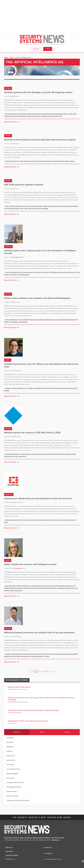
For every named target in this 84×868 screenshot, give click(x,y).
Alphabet (8, 388)
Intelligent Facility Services (31, 588)
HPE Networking (54, 272)
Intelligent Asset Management (13, 588)
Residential (10, 747)
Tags (12, 57)
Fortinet (23, 520)
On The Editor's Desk (13, 769)
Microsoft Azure (34, 320)
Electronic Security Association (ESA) (36, 206)
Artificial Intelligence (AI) (35, 114)
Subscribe (36, 49)
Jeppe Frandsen (25, 454)
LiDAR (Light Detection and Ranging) (15, 116)
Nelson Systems (70, 161)
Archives (67, 732)
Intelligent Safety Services (48, 588)
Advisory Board (12, 855)
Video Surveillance (20, 456)
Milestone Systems (65, 454)
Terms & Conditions (26, 838)
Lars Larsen (35, 454)
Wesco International (16, 590)
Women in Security (12, 796)
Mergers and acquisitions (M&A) (49, 454)
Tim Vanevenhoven (23, 275)
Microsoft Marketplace (46, 320)
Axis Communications (27, 272)
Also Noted (8, 88)
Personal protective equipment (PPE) (66, 388)
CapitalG (30, 388)
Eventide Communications (45, 161)
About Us (9, 848)
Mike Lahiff (31, 116)
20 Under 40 (11, 778)
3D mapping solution (11, 114)
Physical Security (54, 520)
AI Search (8, 654)
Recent (42, 732)
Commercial (8, 247)
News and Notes (12, 791)
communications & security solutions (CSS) (45, 586)
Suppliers (8, 360)
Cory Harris (16, 257)
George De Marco (73, 206)
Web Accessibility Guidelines (42, 838)
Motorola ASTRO (59, 161)
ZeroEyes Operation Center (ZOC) (52, 116)
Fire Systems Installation (14, 787)
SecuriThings (13, 275)
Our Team (9, 851)
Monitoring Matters (12, 774)
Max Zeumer (44, 520)
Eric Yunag (45, 272)
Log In (48, 49)
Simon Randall (23, 322)
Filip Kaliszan (37, 388)
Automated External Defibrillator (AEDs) (55, 114)
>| (54, 671)
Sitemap (16, 838)
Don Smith (33, 161)
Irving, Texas (24, 208)
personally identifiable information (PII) (66, 320)
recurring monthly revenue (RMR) (38, 208)
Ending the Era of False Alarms (19, 687)
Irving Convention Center (12, 208)
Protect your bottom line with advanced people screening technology (33, 710)
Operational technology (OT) (66, 588)
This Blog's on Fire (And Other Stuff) (18, 800)
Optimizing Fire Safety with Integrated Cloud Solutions (28, 721)
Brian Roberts (25, 161)
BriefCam (40, 654)
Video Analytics (9, 456)
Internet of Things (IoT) (33, 520)
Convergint (38, 272)
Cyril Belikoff (25, 320)
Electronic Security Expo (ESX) (57, 206)
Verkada (7, 391)
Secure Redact (13, 322)
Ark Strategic (23, 114)
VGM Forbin (56, 840)
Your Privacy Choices (58, 838)
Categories (17, 732)
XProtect (47, 656)
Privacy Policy (8, 838)
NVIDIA (73, 454)
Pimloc (6, 322)
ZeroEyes (38, 116)
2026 (7, 206)
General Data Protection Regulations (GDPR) (64, 654)
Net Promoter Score (48, 388)
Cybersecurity (9, 494)
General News (11, 760)
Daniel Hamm (72, 114)
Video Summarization (37, 656)
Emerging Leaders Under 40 (15, 783)
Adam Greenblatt (10, 586)
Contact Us (10, 859)
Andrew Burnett (16, 654)
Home (6, 57)
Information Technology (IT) (68, 272)
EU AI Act (47, 654)
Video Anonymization (23, 656)
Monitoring (8, 429)
